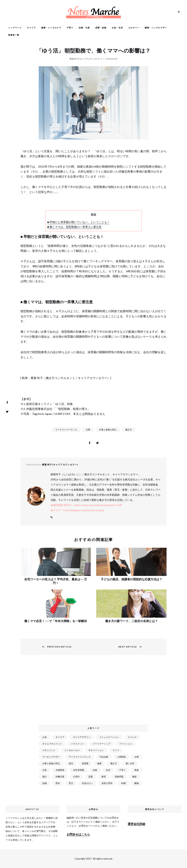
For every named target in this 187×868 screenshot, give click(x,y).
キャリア (31, 28)
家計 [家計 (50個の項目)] (45, 777)
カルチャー (134, 28)
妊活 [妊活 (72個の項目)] (108, 770)
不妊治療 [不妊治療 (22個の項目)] (104, 757)
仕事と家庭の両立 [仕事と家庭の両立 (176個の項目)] (51, 763)
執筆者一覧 (14, 35)
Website (51, 517)
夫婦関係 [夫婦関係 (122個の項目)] (60, 770)
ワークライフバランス (66, 430)
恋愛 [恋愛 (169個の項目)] (91, 777)
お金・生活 (117, 28)
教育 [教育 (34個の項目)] (104, 777)
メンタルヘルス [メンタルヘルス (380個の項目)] (72, 750)
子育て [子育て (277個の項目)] (122, 770)
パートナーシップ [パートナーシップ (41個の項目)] (102, 744)
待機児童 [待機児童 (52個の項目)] (60, 777)
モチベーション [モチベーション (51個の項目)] (96, 750)
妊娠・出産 (84, 28)
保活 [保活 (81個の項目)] (71, 763)
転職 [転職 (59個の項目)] (123, 783)
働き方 (129, 430)
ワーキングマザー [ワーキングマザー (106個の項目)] (51, 757)
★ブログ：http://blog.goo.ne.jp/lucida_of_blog (77, 510)
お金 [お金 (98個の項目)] (45, 737)
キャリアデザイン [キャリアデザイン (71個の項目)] (82, 737)
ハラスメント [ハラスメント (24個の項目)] (77, 744)
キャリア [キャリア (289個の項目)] (60, 737)
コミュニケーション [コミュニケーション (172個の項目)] (109, 737)
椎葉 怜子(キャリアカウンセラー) (86, 59)
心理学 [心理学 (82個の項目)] (76, 777)
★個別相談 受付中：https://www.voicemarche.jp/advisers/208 (86, 505)
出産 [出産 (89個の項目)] (45, 770)
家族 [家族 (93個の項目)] (137, 770)
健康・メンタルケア (51, 28)
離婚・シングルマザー (156, 28)
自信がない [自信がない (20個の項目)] (87, 783)
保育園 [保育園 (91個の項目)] (85, 763)
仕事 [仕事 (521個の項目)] (137, 757)
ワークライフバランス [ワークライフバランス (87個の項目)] (80, 757)
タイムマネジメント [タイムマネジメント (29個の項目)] (52, 744)
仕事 (88, 430)
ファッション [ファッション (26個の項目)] (126, 744)
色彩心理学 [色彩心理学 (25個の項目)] (107, 783)
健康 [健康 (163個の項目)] (99, 763)
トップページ (15, 28)
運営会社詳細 (136, 824)
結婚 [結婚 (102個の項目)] (45, 783)
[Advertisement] (94, 692)
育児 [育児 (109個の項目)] (71, 783)
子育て (70, 28)
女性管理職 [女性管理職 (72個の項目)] (79, 770)
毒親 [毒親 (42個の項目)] (134, 777)
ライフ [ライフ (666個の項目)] (116, 750)
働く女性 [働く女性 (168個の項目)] (130, 763)
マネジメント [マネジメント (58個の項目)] (49, 750)
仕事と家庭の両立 (108, 430)
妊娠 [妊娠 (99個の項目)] (95, 770)
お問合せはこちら (78, 834)
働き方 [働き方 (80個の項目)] (114, 763)
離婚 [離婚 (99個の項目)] (137, 783)
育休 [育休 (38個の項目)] (58, 783)
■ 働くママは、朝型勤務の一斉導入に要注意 (74, 227)
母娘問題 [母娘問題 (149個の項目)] (119, 777)
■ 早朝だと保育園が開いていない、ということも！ (79, 222)
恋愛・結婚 (101, 28)
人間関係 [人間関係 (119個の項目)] (121, 757)
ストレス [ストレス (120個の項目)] (132, 737)
